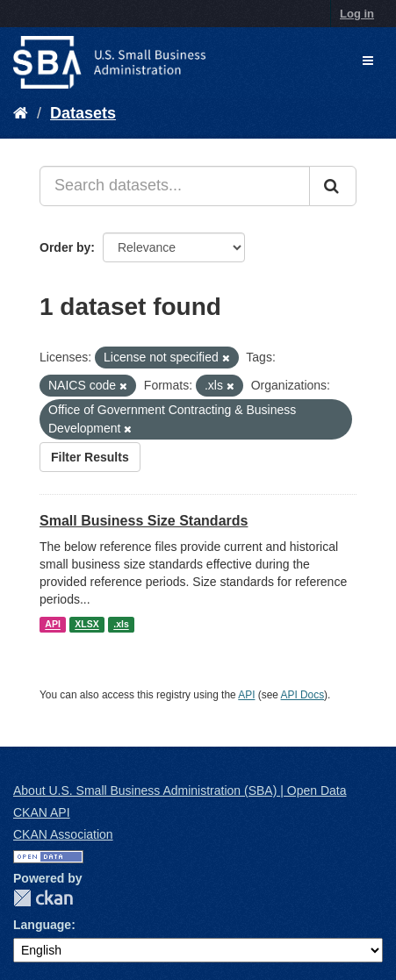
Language (42, 925)
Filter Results (90, 457)
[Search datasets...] (175, 186)
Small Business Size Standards (144, 521)
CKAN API (42, 812)
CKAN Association (63, 834)
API (53, 625)
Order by (65, 247)
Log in (357, 14)
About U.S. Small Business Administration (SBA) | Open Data (180, 790)
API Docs (303, 695)
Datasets (83, 113)
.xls (121, 625)
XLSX (86, 625)
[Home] (21, 113)
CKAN (43, 898)
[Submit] (333, 186)
